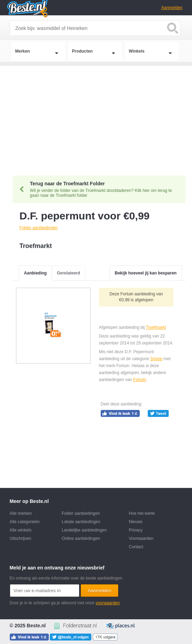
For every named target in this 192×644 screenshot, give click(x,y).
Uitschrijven (21, 538)
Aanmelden (172, 8)
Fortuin (140, 380)
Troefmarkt (156, 327)
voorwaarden (107, 603)
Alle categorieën (25, 522)
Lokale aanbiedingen (81, 522)
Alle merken (21, 513)
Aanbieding (35, 273)
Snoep (156, 359)
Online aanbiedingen (81, 538)
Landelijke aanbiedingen (84, 530)
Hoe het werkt (142, 513)
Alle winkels (21, 530)
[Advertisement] (96, 115)
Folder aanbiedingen (81, 513)
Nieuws (136, 522)
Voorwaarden (141, 538)
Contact (136, 547)
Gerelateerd (68, 273)
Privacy (136, 530)
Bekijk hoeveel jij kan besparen (145, 273)
